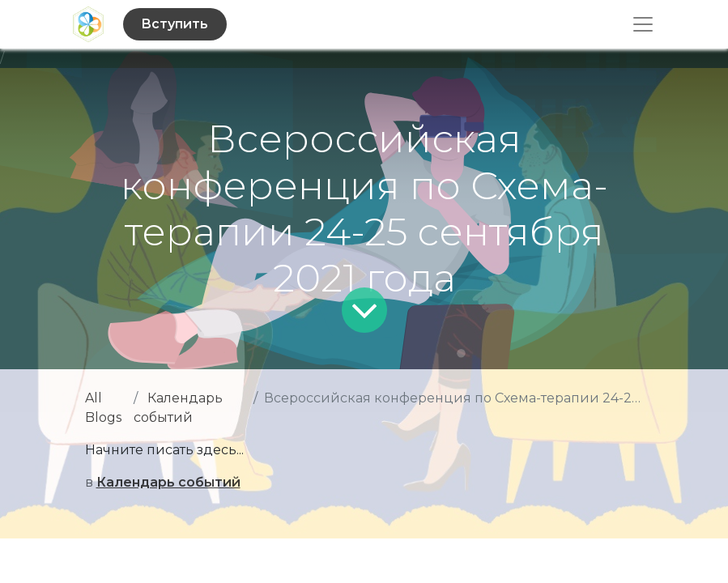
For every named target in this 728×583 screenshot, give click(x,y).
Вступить (175, 24)
